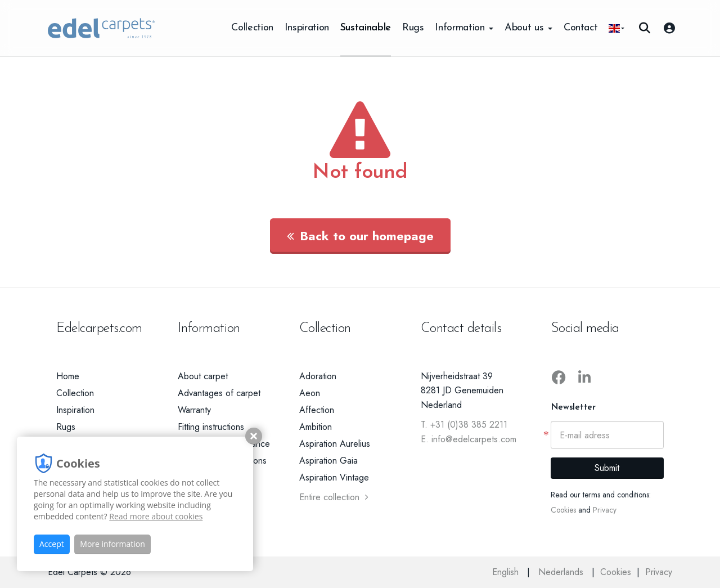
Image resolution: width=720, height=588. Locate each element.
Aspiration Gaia (328, 461)
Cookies (563, 510)
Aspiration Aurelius (335, 444)
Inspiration (307, 28)
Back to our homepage (360, 236)
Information (464, 28)
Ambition (316, 427)
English (507, 572)
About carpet (203, 376)
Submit (607, 468)
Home (68, 376)
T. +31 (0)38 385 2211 (464, 425)
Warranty (194, 410)
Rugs (413, 28)
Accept (52, 544)
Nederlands (562, 572)
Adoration (318, 376)
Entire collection (334, 497)
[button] (616, 28)
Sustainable (366, 28)
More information (112, 544)
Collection (252, 28)
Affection (317, 410)
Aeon (310, 393)
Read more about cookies (156, 516)
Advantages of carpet (219, 393)
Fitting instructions (211, 427)
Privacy (605, 510)
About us (528, 28)
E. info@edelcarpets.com (469, 439)
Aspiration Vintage (334, 477)
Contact (580, 28)
